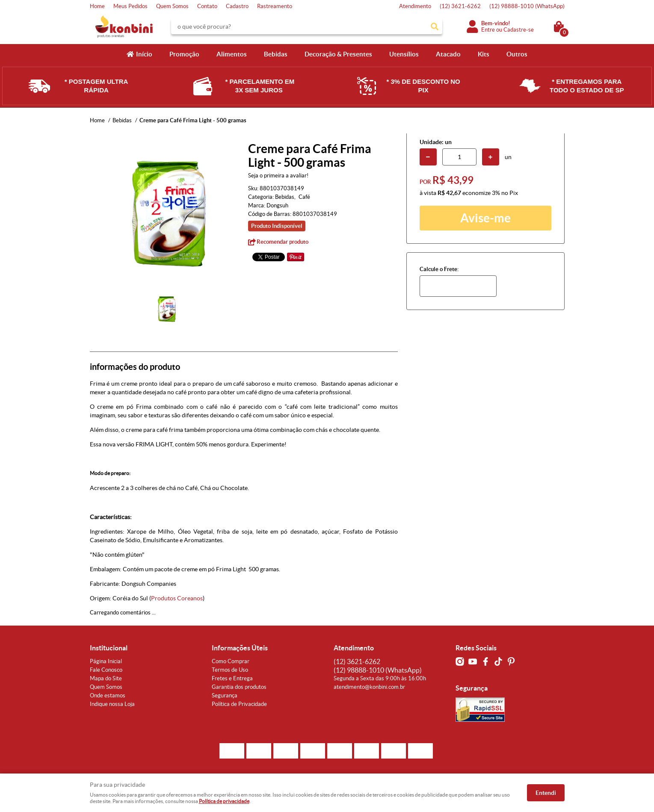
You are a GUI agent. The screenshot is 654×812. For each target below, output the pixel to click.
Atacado (448, 54)
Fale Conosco (106, 670)
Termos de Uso (230, 670)
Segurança (225, 695)
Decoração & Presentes (338, 54)
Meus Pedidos (130, 6)
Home (97, 6)
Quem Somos (172, 6)
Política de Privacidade (239, 704)
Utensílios (404, 54)
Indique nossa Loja (112, 704)
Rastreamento (275, 6)
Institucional (109, 648)
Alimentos (232, 54)
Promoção (184, 54)
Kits (484, 54)
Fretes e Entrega (232, 678)
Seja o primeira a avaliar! (278, 176)
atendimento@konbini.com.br (369, 687)
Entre (488, 30)
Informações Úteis (240, 648)
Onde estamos (108, 695)
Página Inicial (106, 661)
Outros (517, 54)
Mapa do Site (106, 678)
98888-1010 (527, 6)
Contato (207, 6)
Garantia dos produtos (239, 687)
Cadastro (237, 6)
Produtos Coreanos (177, 598)
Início (144, 54)
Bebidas (276, 54)
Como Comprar (231, 661)
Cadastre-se (519, 30)
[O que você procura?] (435, 27)
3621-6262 (460, 6)
